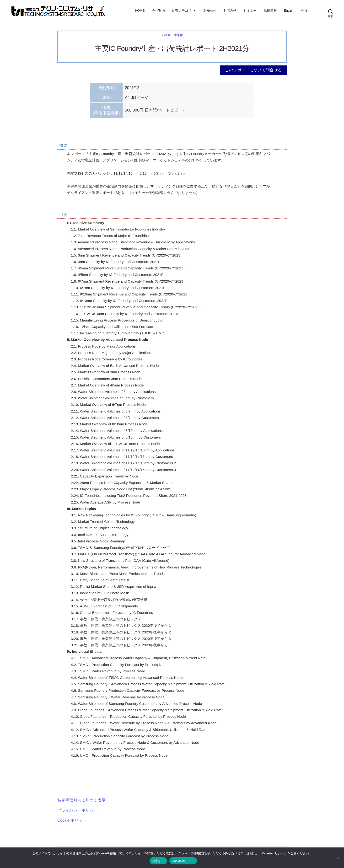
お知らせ (210, 11)
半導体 (178, 35)
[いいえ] (338, 858)
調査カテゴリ (184, 11)
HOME (140, 11)
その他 (166, 35)
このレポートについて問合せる (253, 70)
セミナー (250, 11)
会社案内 (158, 11)
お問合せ (230, 11)
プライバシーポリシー (77, 810)
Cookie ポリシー (72, 820)
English (289, 11)
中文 (304, 11)
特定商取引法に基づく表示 (81, 800)
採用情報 (270, 11)
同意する (158, 861)
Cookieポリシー (183, 861)
